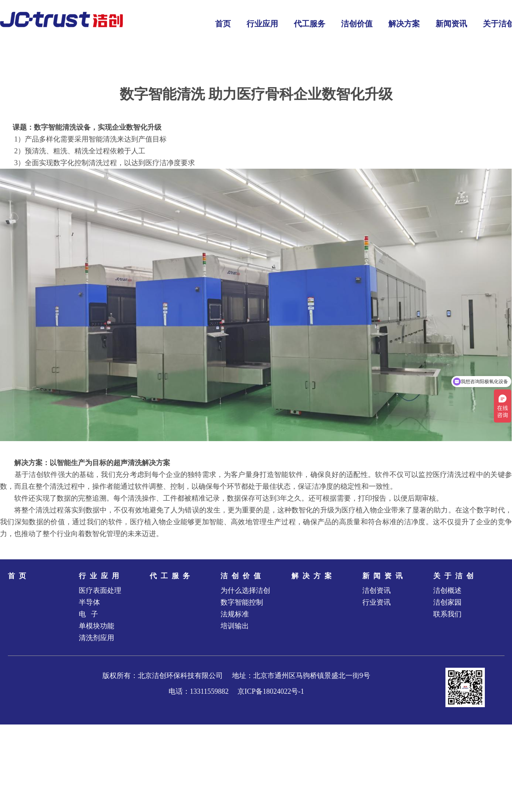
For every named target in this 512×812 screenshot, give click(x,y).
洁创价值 (243, 576)
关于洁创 (455, 576)
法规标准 (235, 614)
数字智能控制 (242, 602)
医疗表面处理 (100, 590)
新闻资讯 (384, 576)
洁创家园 (447, 602)
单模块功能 (96, 626)
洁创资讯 (377, 590)
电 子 (89, 614)
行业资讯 (377, 602)
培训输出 (235, 626)
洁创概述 (447, 590)
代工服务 (172, 576)
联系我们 (447, 614)
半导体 (89, 602)
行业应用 (101, 576)
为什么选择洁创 (245, 590)
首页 (19, 576)
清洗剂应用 (96, 638)
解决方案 (314, 576)
